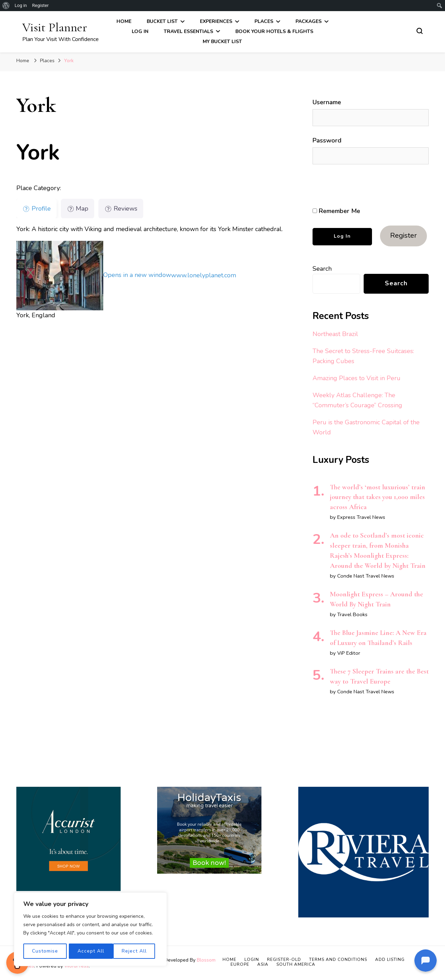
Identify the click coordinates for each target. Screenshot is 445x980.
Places (264, 21)
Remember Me (336, 211)
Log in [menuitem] (21, 5)
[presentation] (360, 186)
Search (322, 269)
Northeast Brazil (335, 334)
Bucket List (162, 21)
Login (252, 959)
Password (327, 140)
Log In (140, 31)
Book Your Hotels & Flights (274, 31)
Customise (45, 951)
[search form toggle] (420, 31)
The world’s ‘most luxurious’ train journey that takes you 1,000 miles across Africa (378, 497)
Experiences (216, 21)
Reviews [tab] (121, 209)
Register (403, 235)
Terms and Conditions (338, 959)
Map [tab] (78, 209)
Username (327, 102)
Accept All (136, 951)
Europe (240, 964)
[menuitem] (6, 6)
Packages (309, 21)
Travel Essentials (188, 31)
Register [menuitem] (40, 5)
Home (124, 21)
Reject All (90, 951)
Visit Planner (55, 27)
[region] (90, 930)
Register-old (284, 959)
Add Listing (390, 959)
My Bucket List (222, 42)
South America (296, 964)
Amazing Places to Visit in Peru (357, 378)
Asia (263, 964)
